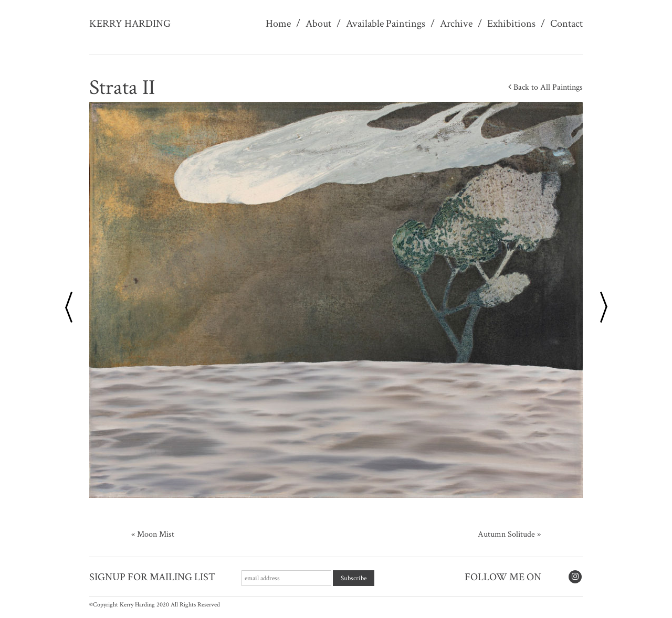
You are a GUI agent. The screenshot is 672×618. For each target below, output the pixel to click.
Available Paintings (386, 24)
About (318, 24)
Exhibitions (511, 24)
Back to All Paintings (545, 87)
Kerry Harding (130, 24)
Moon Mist (156, 534)
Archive (456, 24)
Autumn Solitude (506, 534)
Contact (566, 24)
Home (278, 24)
